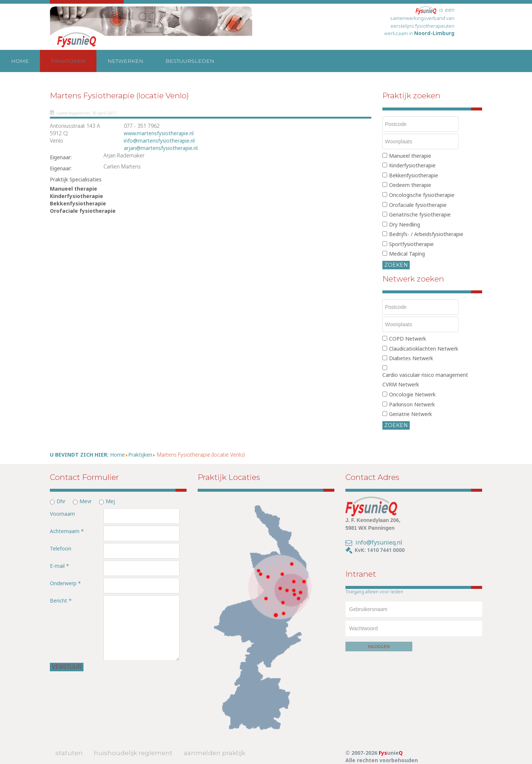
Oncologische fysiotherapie (422, 195)
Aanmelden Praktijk (214, 753)
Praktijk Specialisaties (76, 179)
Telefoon (61, 548)
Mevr (86, 501)
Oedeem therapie (410, 185)
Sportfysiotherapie (411, 244)
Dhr (61, 501)
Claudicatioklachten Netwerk (424, 349)
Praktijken (68, 61)
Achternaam (67, 531)
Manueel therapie (410, 156)
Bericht (61, 601)
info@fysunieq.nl (379, 542)
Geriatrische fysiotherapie (420, 214)
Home (20, 61)
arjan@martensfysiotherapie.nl (161, 148)
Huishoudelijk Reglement (133, 753)
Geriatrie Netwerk (410, 414)
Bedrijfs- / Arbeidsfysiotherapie (426, 234)
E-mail (59, 566)
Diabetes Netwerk (411, 358)
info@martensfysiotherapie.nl (159, 141)
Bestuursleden (190, 61)
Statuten (69, 753)
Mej (110, 501)
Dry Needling (405, 224)
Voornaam (62, 514)
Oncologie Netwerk (412, 394)
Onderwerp (65, 583)
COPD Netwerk (407, 339)
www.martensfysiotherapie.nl (159, 133)
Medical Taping (407, 254)
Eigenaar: (61, 157)
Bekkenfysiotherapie (414, 175)
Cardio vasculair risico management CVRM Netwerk (425, 380)
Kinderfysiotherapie (412, 165)
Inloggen (379, 647)
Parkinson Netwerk (412, 404)
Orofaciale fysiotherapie (418, 205)
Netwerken (125, 61)
